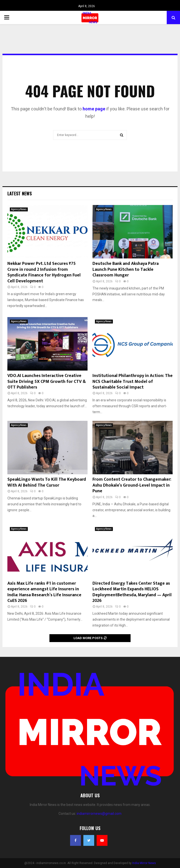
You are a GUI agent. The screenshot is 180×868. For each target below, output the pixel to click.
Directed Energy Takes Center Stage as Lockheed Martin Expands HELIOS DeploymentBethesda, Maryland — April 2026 (132, 592)
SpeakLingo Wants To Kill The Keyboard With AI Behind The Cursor (47, 482)
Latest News (20, 193)
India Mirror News (144, 863)
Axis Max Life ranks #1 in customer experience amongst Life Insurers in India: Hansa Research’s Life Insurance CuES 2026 (44, 592)
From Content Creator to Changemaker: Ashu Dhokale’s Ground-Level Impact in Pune (132, 485)
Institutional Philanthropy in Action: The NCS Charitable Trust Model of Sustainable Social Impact (133, 382)
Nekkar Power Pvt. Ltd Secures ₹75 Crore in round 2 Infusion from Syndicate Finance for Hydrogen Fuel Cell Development (44, 272)
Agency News (19, 209)
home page (94, 109)
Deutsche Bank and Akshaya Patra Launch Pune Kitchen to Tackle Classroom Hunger (126, 269)
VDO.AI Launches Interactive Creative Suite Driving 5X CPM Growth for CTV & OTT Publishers (47, 382)
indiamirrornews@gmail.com (99, 814)
